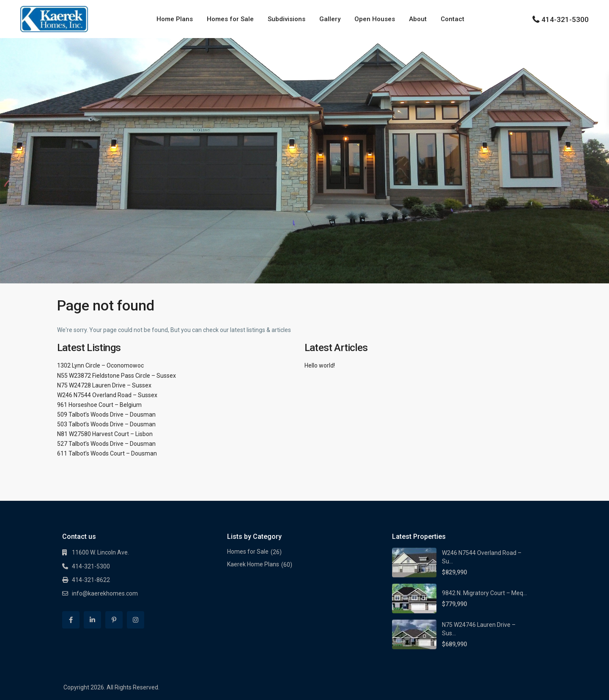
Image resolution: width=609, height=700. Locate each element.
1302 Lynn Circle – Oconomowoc (100, 365)
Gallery (330, 19)
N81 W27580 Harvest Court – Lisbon (105, 434)
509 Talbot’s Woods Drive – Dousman (106, 415)
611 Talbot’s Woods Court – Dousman (107, 453)
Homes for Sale (230, 19)
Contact (453, 19)
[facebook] (71, 620)
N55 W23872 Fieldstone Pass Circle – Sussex (117, 376)
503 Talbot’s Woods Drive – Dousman (106, 424)
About (418, 19)
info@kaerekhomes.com (105, 593)
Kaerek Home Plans (253, 564)
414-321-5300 (565, 19)
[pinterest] (114, 620)
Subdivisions (287, 19)
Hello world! (320, 365)
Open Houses (375, 19)
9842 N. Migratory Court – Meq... (484, 593)
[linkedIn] (92, 620)
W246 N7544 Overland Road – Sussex (107, 395)
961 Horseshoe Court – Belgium (99, 405)
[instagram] (136, 620)
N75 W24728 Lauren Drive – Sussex (104, 385)
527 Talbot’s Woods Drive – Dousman (106, 444)
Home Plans (175, 19)
